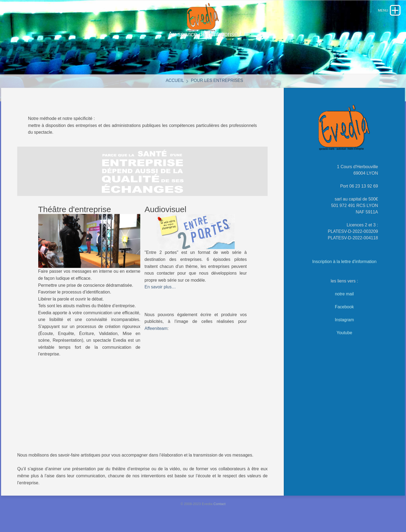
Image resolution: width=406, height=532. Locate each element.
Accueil (173, 87)
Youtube (344, 339)
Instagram (344, 326)
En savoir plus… (160, 293)
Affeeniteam (156, 335)
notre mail (344, 300)
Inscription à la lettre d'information (344, 268)
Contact (220, 510)
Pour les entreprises (218, 87)
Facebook (344, 313)
